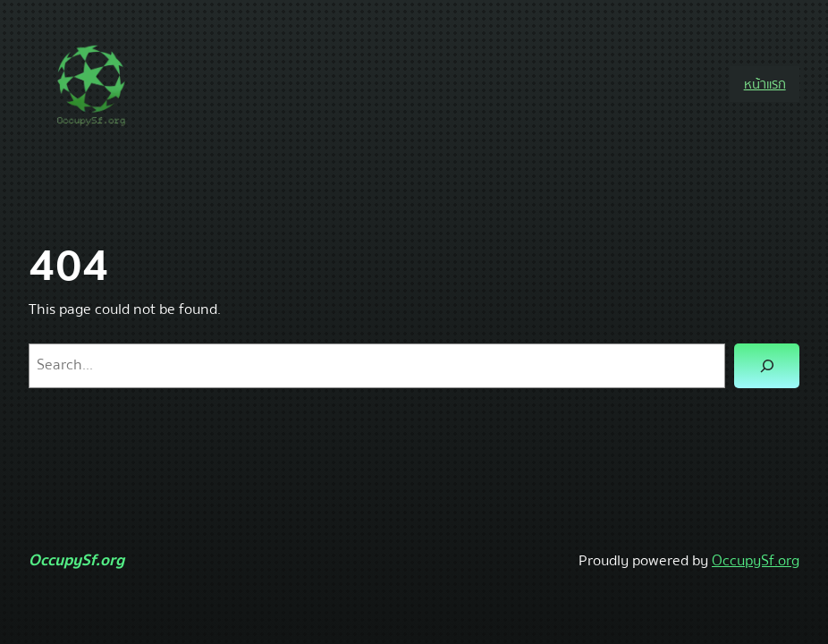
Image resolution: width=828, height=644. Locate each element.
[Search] (767, 366)
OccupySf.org (76, 560)
